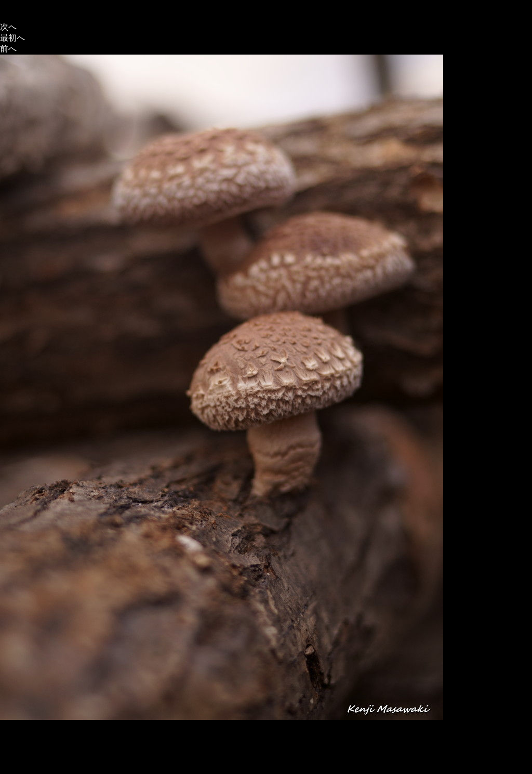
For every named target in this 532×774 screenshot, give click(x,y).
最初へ (12, 38)
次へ (8, 27)
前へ (8, 49)
